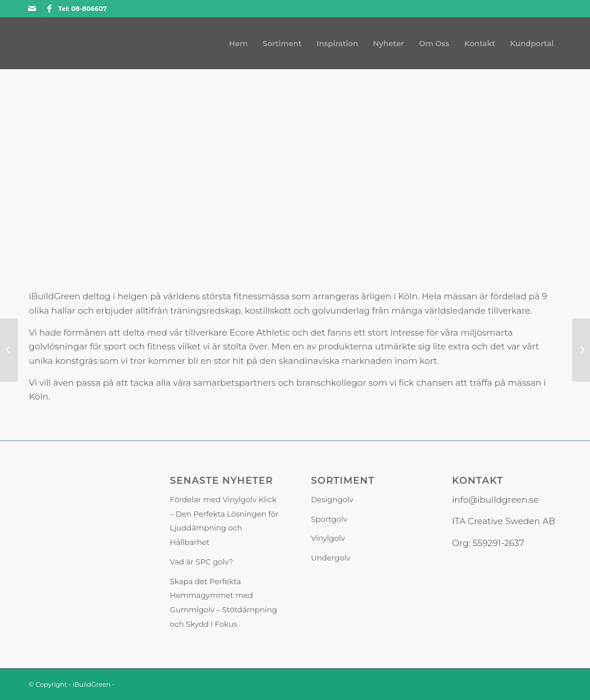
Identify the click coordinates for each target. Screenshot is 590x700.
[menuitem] (239, 43)
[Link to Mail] (32, 9)
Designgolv (332, 499)
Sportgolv (329, 519)
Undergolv (331, 558)
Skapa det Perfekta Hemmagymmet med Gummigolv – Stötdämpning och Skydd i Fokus (224, 603)
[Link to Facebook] (50, 9)
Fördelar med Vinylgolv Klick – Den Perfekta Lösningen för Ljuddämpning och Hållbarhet (224, 521)
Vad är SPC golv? (202, 562)
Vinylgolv (328, 538)
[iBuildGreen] (29, 43)
